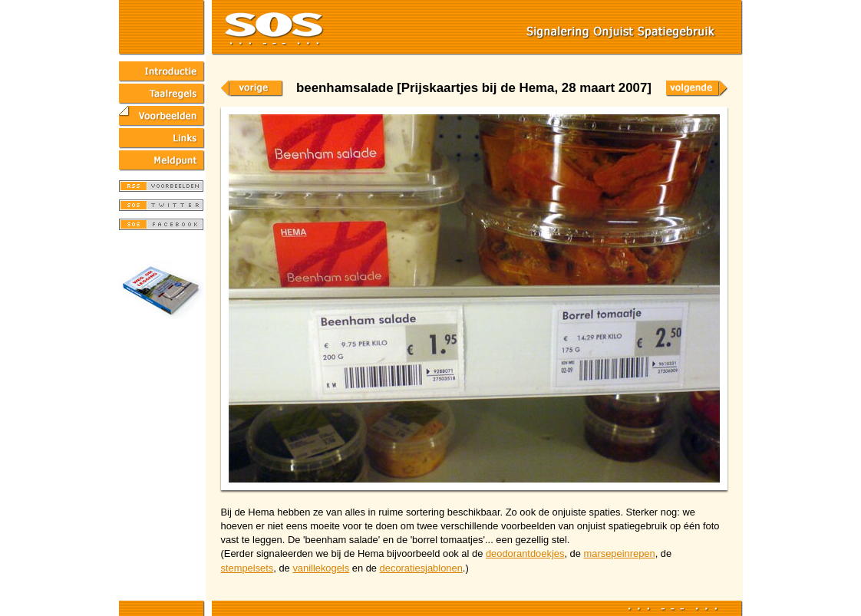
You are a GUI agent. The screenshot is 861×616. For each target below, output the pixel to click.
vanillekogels (321, 568)
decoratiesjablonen (421, 568)
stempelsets (247, 568)
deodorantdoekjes (525, 553)
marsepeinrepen (619, 553)
